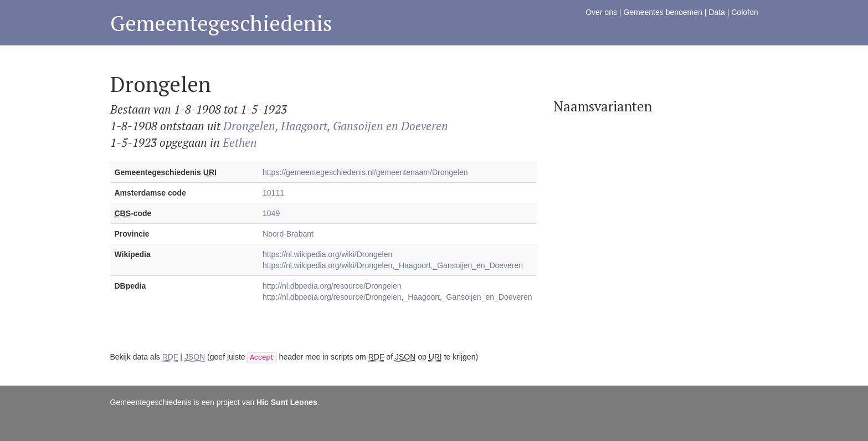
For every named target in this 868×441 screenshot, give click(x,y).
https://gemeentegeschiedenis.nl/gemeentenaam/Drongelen (365, 172)
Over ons (601, 12)
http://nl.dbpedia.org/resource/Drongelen (332, 286)
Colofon (744, 12)
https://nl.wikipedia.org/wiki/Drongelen (327, 254)
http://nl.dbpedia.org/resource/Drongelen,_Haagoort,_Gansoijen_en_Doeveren (397, 297)
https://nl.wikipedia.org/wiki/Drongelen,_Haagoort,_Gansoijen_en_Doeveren (393, 265)
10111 (273, 193)
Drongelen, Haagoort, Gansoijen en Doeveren (336, 126)
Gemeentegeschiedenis (221, 23)
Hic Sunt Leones (287, 402)
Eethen (240, 142)
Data (717, 12)
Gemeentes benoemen (662, 12)
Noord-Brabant (288, 234)
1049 (271, 213)
